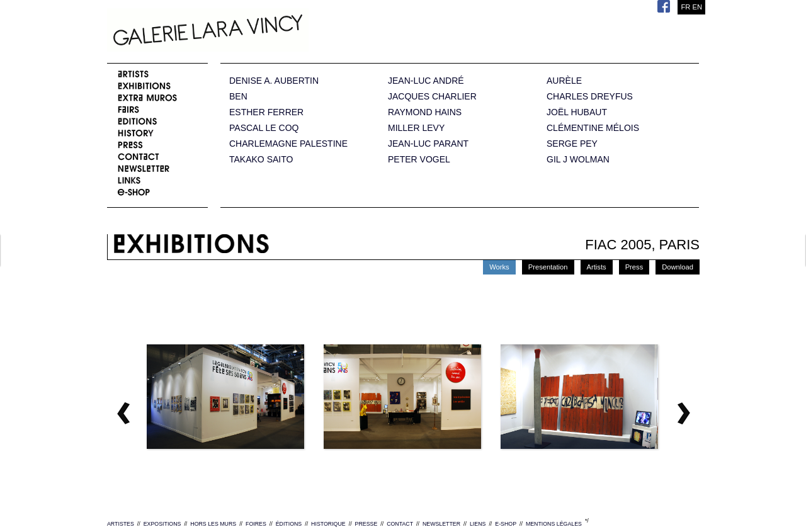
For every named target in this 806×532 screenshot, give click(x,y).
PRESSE (366, 524)
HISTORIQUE (328, 524)
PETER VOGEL (419, 160)
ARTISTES (121, 524)
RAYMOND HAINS (425, 112)
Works (499, 267)
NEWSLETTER (441, 524)
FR (685, 7)
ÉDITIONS (289, 524)
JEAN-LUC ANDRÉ (426, 81)
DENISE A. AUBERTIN (274, 81)
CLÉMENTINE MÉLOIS (593, 128)
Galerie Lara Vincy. (271, 31)
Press (634, 267)
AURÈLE (564, 81)
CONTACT (400, 524)
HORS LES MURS (213, 524)
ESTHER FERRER (266, 112)
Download (678, 267)
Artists (597, 267)
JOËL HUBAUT (577, 112)
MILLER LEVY (416, 128)
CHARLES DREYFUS (590, 97)
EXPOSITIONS (162, 524)
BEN (238, 97)
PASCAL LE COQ (264, 128)
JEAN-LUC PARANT (428, 144)
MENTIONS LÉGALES (554, 524)
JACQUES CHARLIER (432, 97)
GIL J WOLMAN (578, 160)
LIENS (478, 524)
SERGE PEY (572, 144)
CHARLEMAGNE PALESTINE (288, 144)
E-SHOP (506, 524)
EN (697, 7)
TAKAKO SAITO (261, 160)
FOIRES (256, 524)
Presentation (548, 267)
